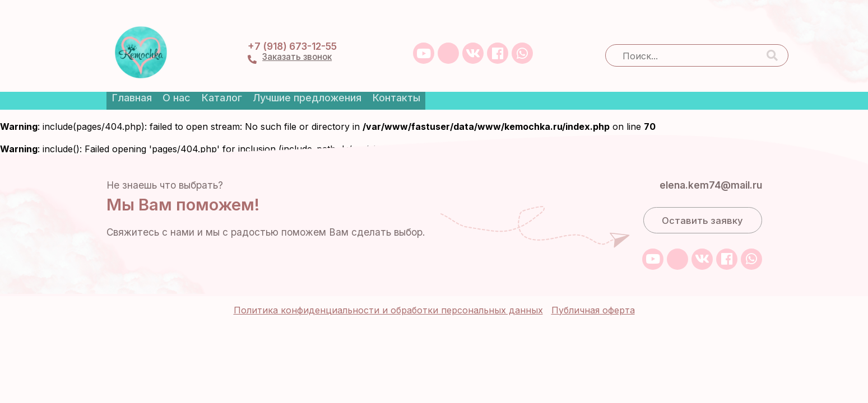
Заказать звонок (553, 41)
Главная (126, 80)
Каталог (228, 80)
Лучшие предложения (319, 80)
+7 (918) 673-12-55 (549, 28)
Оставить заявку (702, 196)
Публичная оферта (593, 279)
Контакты (414, 80)
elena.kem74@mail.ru (703, 159)
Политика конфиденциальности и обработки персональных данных (388, 279)
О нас (177, 80)
